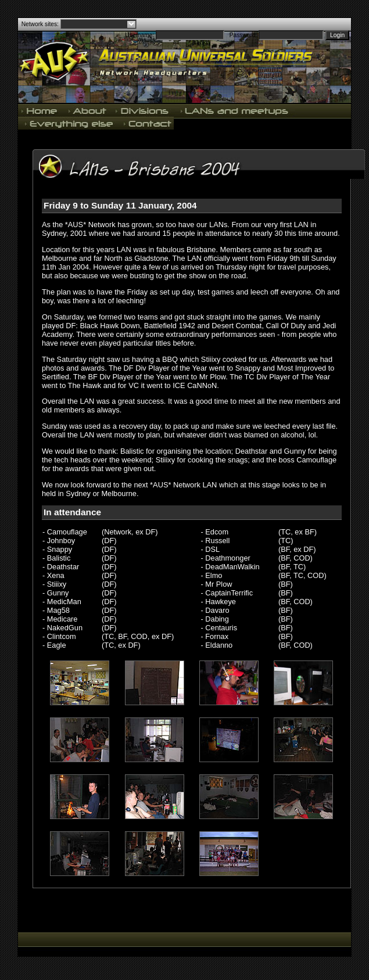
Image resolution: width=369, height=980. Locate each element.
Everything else (69, 123)
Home (41, 110)
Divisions (143, 110)
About (87, 110)
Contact (146, 123)
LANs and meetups (235, 110)
